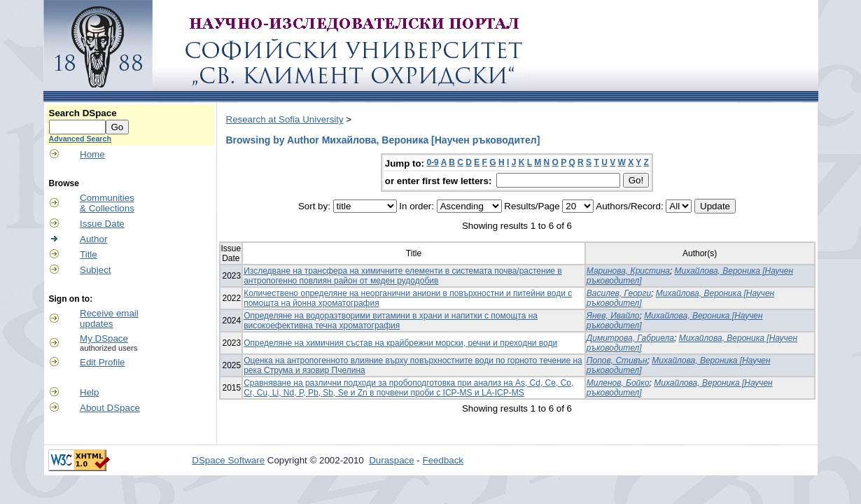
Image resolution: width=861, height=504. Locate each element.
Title (89, 254)
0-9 (432, 162)
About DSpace (110, 408)
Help (89, 392)
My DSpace (104, 338)
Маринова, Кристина (628, 271)
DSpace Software (228, 460)
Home (92, 154)
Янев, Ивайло (613, 316)
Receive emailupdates (109, 318)
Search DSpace (83, 113)
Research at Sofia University (285, 119)
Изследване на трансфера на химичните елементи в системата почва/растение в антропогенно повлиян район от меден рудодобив (403, 276)
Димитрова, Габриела (630, 338)
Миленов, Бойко (618, 383)
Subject (95, 270)
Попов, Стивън (617, 360)
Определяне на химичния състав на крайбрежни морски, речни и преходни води (400, 343)
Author (93, 239)
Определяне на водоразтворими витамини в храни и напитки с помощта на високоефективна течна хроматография (391, 321)
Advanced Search (80, 139)
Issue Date (102, 224)
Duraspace (391, 460)
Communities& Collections (107, 203)
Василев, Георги (619, 293)
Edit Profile (102, 362)
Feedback (443, 460)
